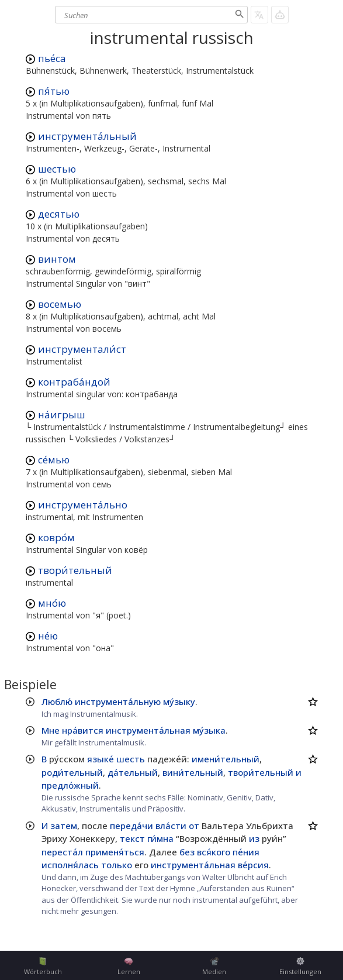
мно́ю (52, 603)
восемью (60, 304)
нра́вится (83, 730)
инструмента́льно (83, 505)
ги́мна (160, 838)
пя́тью (54, 91)
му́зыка (209, 730)
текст (132, 838)
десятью (59, 214)
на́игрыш (62, 415)
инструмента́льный (87, 136)
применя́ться (115, 852)
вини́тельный (193, 772)
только (117, 865)
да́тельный (133, 772)
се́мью (54, 460)
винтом (57, 259)
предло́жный (70, 785)
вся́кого (214, 852)
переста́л (62, 852)
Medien (214, 967)
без (187, 852)
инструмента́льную (118, 702)
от (194, 826)
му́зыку (179, 702)
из (254, 838)
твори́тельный (75, 570)
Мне (51, 730)
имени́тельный (226, 759)
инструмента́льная (148, 730)
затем (64, 826)
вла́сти (171, 826)
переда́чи (131, 826)
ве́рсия (253, 865)
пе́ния (246, 852)
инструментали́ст (82, 349)
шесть (131, 759)
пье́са (52, 58)
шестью (57, 169)
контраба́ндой (74, 382)
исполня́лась (70, 865)
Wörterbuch (43, 967)
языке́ (101, 759)
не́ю (48, 636)
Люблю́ (57, 702)
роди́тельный (72, 772)
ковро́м (56, 537)
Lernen (129, 967)
